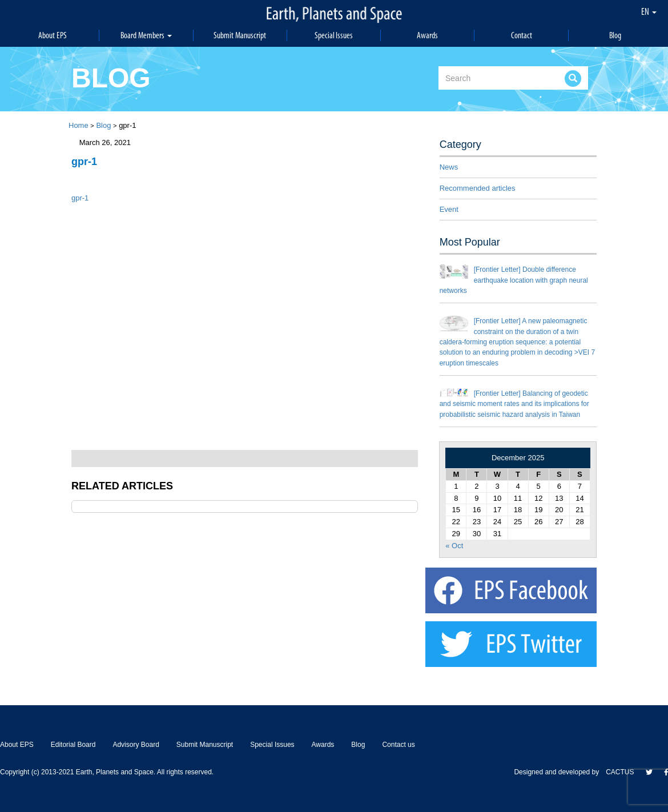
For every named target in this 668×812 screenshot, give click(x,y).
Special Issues (334, 35)
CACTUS (620, 772)
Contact (522, 35)
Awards (427, 35)
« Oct (454, 546)
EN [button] (649, 11)
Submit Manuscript (240, 35)
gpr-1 (80, 198)
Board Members (146, 35)
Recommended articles (478, 188)
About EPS (53, 35)
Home (79, 125)
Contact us (398, 745)
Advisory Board (136, 745)
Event (449, 209)
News (449, 167)
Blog (615, 35)
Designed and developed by (560, 772)
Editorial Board (73, 745)
